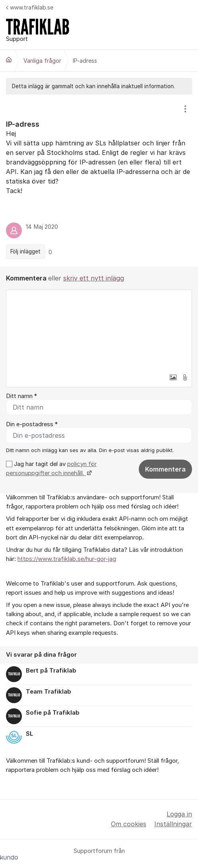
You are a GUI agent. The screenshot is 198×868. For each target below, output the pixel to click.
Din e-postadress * (32, 424)
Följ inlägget (25, 251)
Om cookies (129, 824)
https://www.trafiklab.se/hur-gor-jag (67, 559)
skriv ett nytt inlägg (94, 278)
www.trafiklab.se (30, 7)
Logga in (179, 814)
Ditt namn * (21, 396)
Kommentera (165, 469)
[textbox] (99, 330)
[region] (99, 181)
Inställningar (173, 824)
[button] (173, 377)
